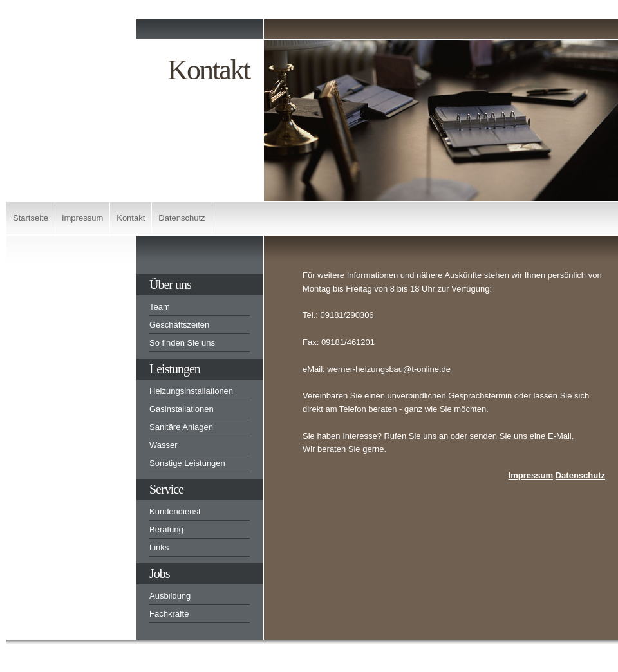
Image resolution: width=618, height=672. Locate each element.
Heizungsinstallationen (191, 391)
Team (160, 307)
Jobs (160, 574)
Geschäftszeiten (179, 325)
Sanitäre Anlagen (181, 427)
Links (159, 547)
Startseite (31, 218)
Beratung (166, 529)
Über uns (170, 285)
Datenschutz (182, 218)
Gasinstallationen (182, 409)
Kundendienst (175, 511)
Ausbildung (170, 596)
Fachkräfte (169, 614)
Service (166, 489)
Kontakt (131, 218)
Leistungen (175, 369)
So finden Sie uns (182, 343)
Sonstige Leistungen (187, 463)
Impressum (82, 218)
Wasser (164, 445)
